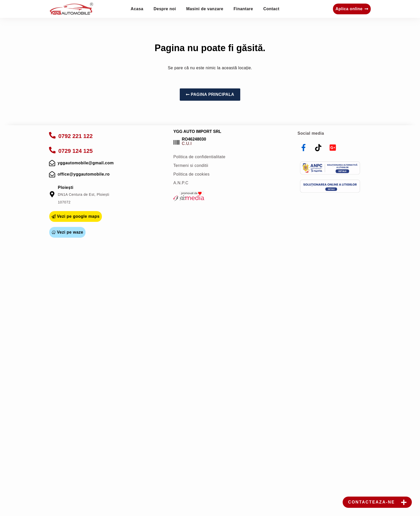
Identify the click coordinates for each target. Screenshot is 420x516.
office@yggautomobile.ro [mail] (84, 174)
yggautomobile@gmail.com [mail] (86, 163)
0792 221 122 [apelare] (76, 136)
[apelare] (53, 135)
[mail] (52, 163)
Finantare (243, 9)
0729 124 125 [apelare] (76, 151)
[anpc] (330, 168)
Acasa (137, 9)
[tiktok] (318, 148)
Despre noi (165, 9)
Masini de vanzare (205, 9)
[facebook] (304, 148)
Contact (271, 9)
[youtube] (333, 148)
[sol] (330, 186)
